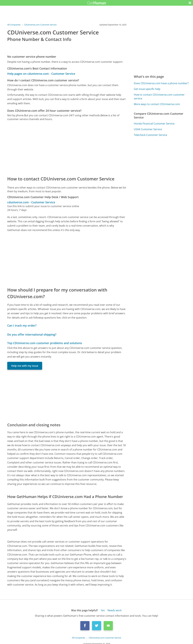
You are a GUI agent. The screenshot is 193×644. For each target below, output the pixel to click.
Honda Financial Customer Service (154, 124)
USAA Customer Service (148, 129)
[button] (190, 3)
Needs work (114, 610)
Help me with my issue (25, 366)
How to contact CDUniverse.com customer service (159, 97)
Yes (103, 610)
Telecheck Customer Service (150, 135)
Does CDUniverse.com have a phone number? (161, 83)
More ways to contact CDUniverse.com (157, 104)
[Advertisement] (67, 148)
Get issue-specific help (147, 89)
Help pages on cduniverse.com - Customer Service (41, 74)
